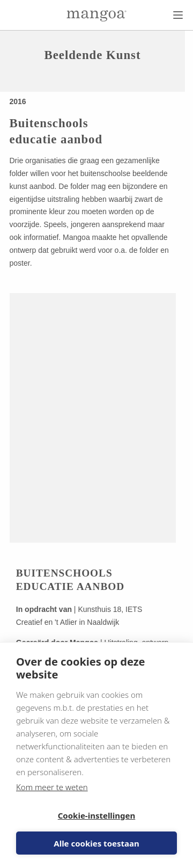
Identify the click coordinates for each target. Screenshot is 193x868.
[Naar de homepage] (96, 16)
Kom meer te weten (52, 787)
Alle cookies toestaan (96, 843)
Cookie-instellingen (97, 815)
